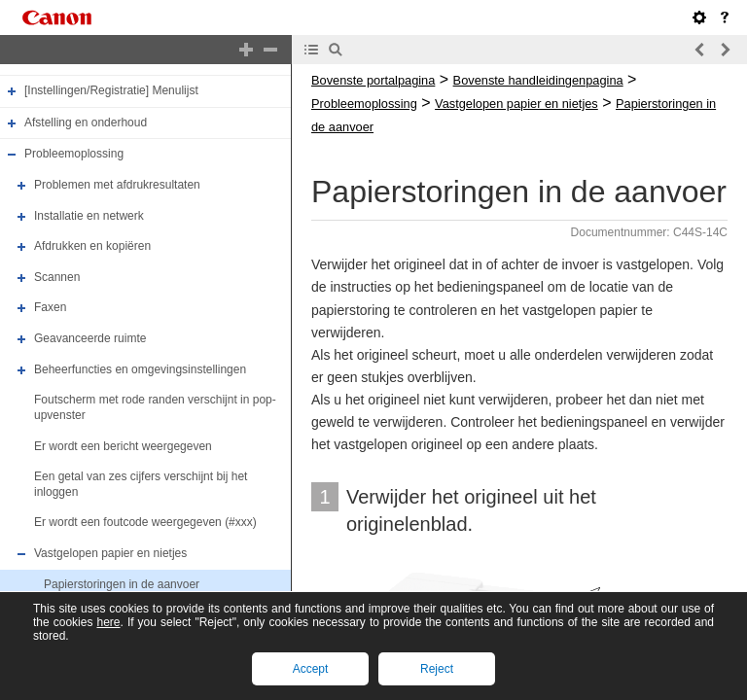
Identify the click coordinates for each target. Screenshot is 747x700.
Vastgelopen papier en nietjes (110, 553)
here (108, 622)
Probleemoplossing (74, 154)
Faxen (50, 308)
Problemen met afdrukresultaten (117, 185)
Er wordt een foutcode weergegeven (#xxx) (145, 523)
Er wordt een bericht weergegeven (123, 446)
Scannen (57, 277)
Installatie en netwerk (89, 216)
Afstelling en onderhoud (86, 122)
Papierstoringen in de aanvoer (122, 584)
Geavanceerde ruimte (90, 338)
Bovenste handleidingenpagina (538, 80)
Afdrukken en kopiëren (92, 246)
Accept (311, 669)
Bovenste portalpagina (373, 80)
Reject (437, 669)
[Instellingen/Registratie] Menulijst (111, 90)
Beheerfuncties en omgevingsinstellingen (140, 369)
